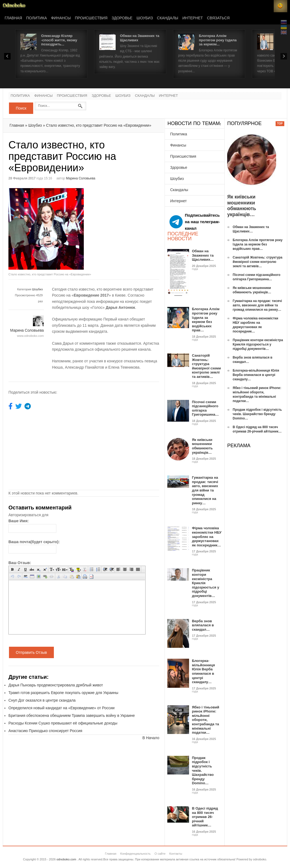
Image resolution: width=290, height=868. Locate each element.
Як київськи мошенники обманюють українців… (202, 446)
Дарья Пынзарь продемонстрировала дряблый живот (56, 685)
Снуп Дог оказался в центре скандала (42, 700)
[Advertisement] (129, 226)
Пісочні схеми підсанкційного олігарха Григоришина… (205, 408)
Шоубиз (145, 18)
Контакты (176, 854)
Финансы (61, 18)
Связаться (218, 18)
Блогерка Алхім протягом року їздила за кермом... (218, 40)
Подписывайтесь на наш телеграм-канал (195, 222)
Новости (14, 6)
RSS (280, 6)
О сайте (160, 854)
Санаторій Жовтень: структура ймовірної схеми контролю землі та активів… (206, 366)
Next (284, 56)
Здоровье (122, 18)
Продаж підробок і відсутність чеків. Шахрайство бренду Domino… (257, 414)
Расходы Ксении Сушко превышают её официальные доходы (63, 723)
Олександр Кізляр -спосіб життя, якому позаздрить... (59, 40)
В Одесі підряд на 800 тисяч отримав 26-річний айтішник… (205, 817)
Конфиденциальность (135, 854)
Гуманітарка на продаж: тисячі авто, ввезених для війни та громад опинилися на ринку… (205, 490)
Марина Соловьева (81, 178)
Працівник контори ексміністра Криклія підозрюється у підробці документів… (258, 344)
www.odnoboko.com (30, 336)
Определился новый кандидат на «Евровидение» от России (61, 708)
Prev (7, 56)
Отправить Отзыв (31, 652)
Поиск (21, 108)
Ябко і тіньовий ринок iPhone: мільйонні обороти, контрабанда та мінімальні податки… (205, 720)
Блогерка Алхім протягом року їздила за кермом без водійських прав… (206, 320)
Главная (13, 18)
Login (267, 6)
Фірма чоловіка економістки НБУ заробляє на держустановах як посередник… (207, 536)
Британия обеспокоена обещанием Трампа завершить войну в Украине (72, 715)
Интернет (192, 18)
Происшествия (91, 18)
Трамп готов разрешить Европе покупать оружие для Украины (63, 693)
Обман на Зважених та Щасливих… (203, 255)
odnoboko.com (66, 859)
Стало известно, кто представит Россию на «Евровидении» (99, 125)
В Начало (151, 738)
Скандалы (168, 18)
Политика (36, 18)
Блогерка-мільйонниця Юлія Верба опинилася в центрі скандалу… (203, 671)
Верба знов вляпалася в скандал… (203, 625)
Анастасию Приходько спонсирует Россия (45, 731)
